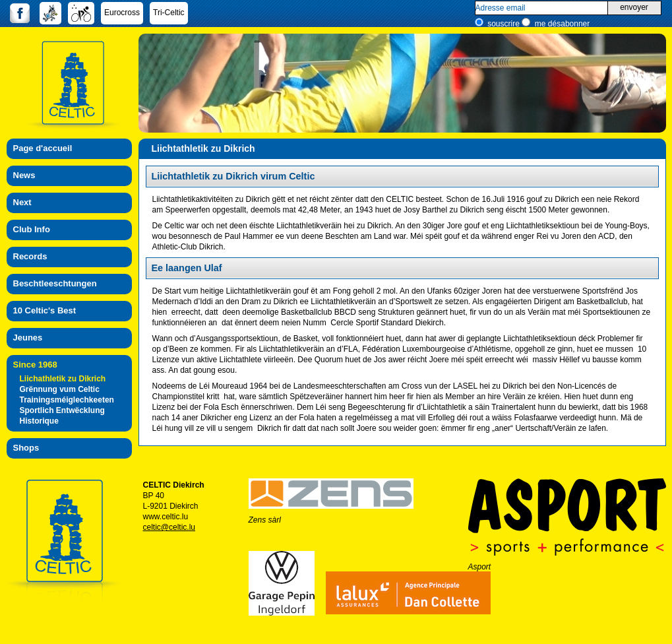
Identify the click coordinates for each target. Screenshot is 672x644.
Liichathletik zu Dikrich (63, 379)
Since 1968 (35, 365)
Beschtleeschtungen (55, 283)
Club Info (32, 229)
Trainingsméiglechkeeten (67, 400)
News (24, 175)
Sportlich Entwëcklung (62, 410)
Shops (26, 448)
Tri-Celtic (169, 13)
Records (30, 256)
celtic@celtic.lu (169, 527)
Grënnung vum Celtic (60, 389)
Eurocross (122, 13)
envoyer (634, 7)
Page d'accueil (43, 148)
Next (22, 202)
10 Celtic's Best (45, 310)
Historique (39, 421)
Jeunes (28, 338)
